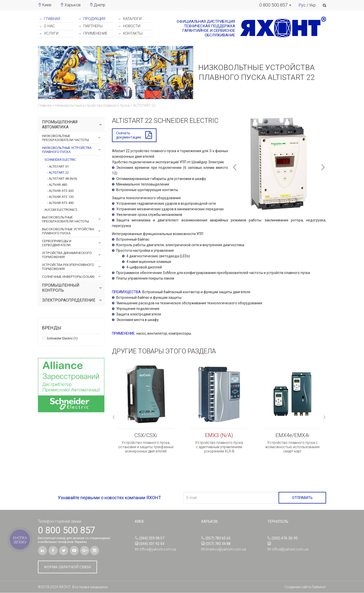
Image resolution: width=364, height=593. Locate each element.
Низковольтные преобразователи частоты (65, 138)
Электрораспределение (69, 300)
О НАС (47, 26)
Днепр (100, 5)
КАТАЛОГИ (130, 19)
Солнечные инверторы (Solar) (68, 277)
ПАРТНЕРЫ (91, 26)
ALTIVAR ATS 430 (61, 191)
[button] (275, 5)
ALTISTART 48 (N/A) (62, 178)
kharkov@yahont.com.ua (226, 550)
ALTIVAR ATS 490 (61, 203)
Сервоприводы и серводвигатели (57, 243)
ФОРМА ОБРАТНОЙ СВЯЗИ (67, 567)
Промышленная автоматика (60, 124)
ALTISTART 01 (58, 166)
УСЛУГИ (49, 33)
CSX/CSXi (146, 436)
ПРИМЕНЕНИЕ (93, 33)
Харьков (73, 5)
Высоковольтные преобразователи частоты (65, 219)
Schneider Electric (60, 159)
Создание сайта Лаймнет (305, 587)
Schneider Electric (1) (62, 338)
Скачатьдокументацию (129, 135)
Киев (47, 5)
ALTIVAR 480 (58, 185)
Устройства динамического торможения (67, 255)
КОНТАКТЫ (130, 33)
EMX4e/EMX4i (292, 436)
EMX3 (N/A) (219, 436)
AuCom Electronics (61, 210)
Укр (312, 5)
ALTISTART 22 (58, 172)
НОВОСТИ (129, 26)
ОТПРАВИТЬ (302, 498)
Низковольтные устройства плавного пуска (67, 150)
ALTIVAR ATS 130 (61, 197)
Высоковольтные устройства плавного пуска (68, 231)
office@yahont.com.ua (158, 550)
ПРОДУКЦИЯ (92, 19)
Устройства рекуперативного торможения (68, 267)
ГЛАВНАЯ (50, 19)
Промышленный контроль (61, 288)
